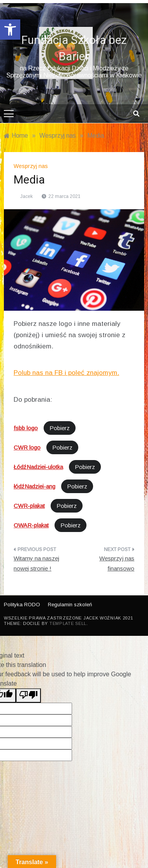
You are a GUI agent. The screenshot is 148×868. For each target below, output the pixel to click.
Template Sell (68, 623)
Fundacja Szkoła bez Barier (74, 49)
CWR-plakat (29, 506)
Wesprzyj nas (31, 166)
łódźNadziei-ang (34, 486)
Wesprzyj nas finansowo (117, 563)
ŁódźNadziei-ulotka (38, 467)
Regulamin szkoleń (70, 605)
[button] (10, 30)
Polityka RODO (22, 605)
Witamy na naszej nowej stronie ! (36, 563)
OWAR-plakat (31, 525)
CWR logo (27, 447)
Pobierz (60, 428)
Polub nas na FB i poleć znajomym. (66, 373)
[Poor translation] (28, 696)
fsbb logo (26, 428)
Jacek (26, 196)
